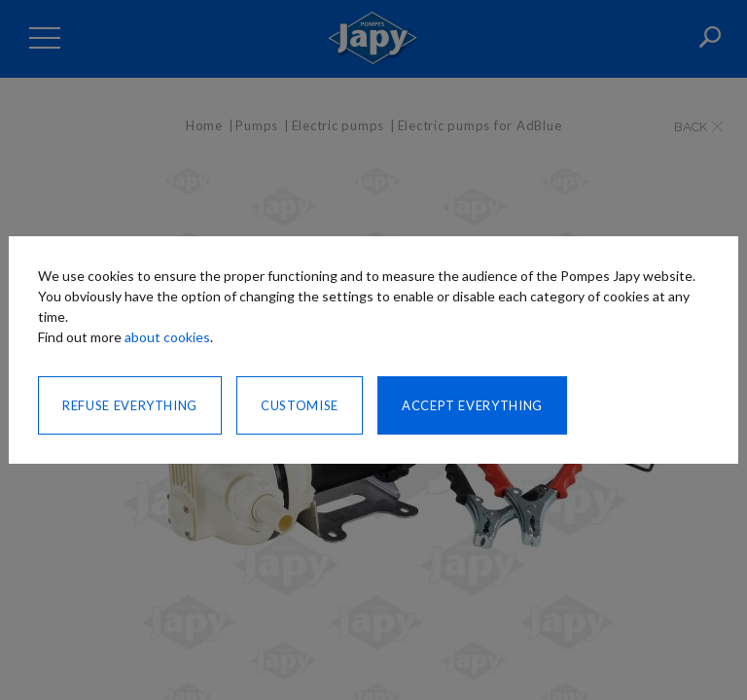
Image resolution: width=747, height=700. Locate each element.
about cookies (167, 337)
